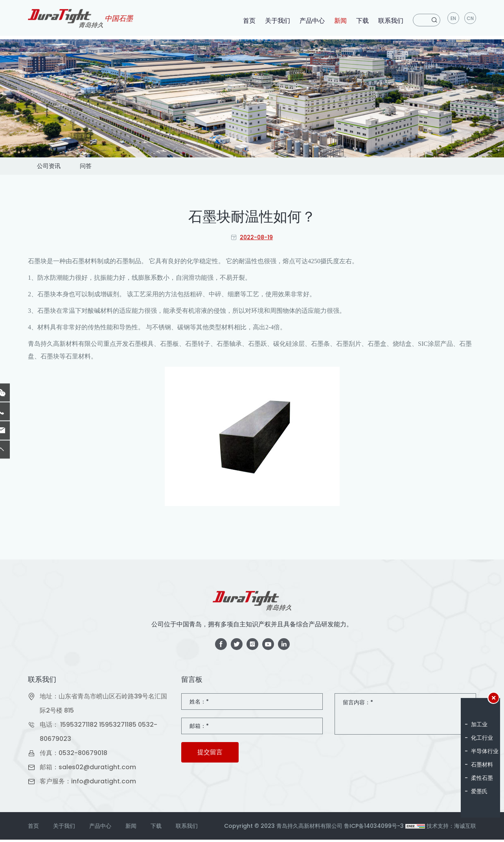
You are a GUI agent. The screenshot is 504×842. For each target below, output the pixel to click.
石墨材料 (482, 764)
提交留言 (210, 754)
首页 (248, 21)
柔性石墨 (482, 778)
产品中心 (311, 21)
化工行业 (482, 738)
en (453, 20)
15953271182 (79, 727)
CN (470, 20)
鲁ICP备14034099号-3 (374, 828)
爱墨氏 (479, 791)
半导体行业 (485, 751)
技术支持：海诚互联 (451, 828)
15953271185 (118, 727)
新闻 (339, 21)
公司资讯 (56, 167)
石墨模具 (141, 346)
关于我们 (276, 21)
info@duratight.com (104, 784)
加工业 (479, 724)
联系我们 (390, 21)
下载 (361, 21)
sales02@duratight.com (97, 769)
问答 (108, 167)
